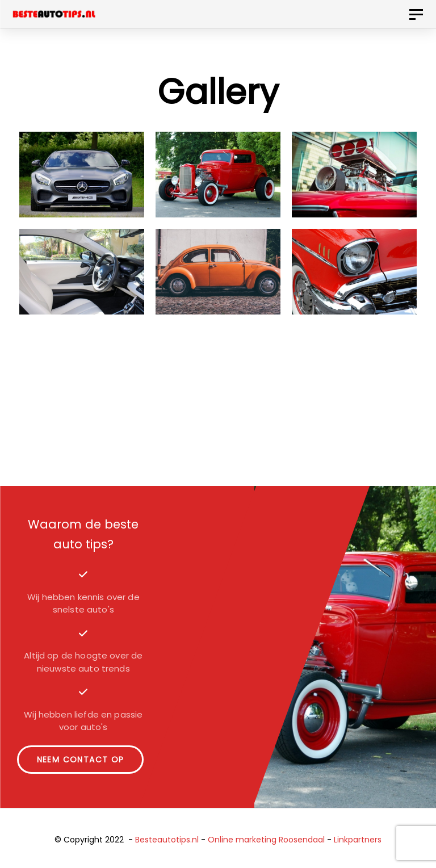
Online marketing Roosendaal (266, 840)
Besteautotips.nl (167, 840)
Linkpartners (358, 840)
